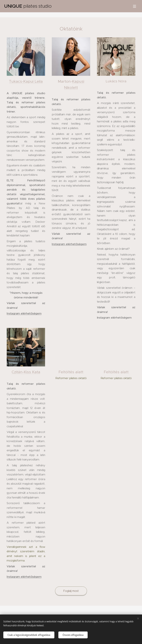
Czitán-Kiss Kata (26, 372)
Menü (135, 6)
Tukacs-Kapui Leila (26, 81)
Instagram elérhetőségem (24, 313)
